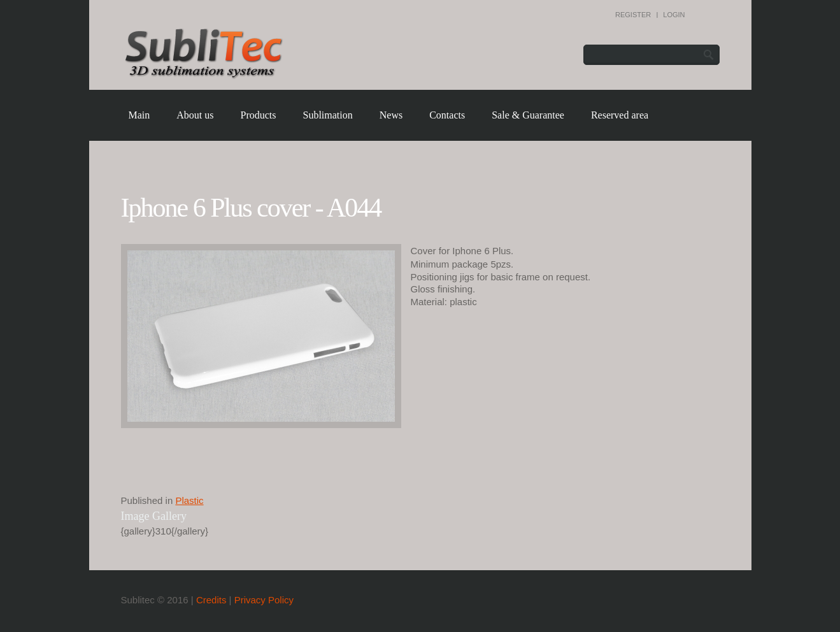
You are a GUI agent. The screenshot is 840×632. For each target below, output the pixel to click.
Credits (211, 600)
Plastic (189, 500)
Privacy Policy (264, 600)
